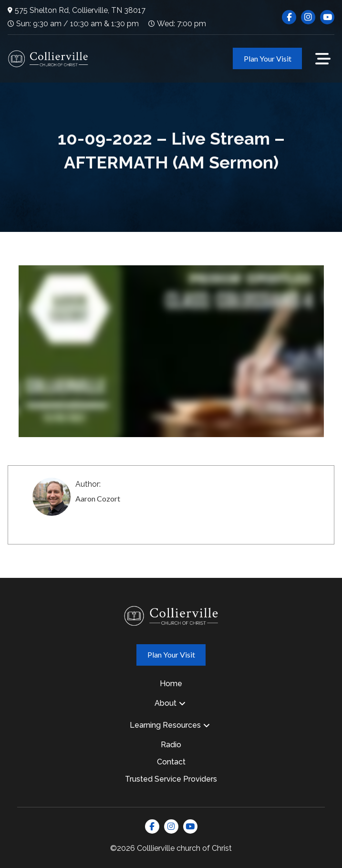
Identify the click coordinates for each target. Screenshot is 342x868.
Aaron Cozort (98, 498)
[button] (323, 59)
